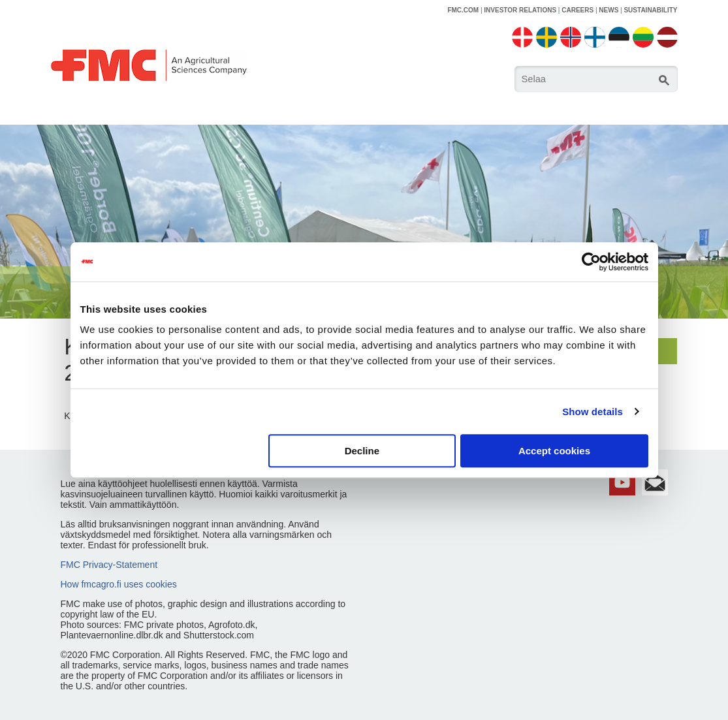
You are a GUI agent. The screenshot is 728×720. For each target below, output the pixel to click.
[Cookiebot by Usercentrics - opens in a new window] (591, 262)
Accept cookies (554, 451)
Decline (362, 451)
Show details (593, 412)
